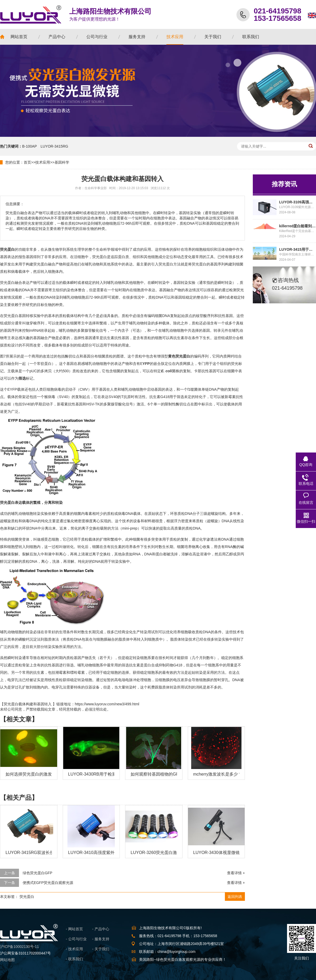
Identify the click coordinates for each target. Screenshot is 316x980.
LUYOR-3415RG (54, 146)
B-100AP (29, 146)
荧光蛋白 (27, 897)
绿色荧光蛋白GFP (38, 873)
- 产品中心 (101, 929)
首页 (27, 162)
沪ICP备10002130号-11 (19, 947)
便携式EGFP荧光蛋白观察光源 (48, 883)
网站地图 (7, 960)
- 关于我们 (101, 949)
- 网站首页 (74, 929)
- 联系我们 (74, 959)
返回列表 (235, 897)
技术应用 (43, 162)
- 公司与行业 (76, 939)
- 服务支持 (101, 939)
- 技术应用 (74, 949)
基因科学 (62, 162)
